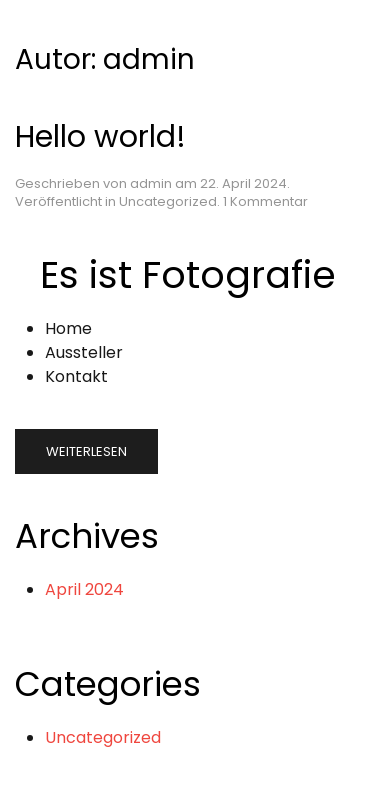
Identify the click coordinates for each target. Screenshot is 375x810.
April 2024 (84, 589)
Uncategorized (168, 201)
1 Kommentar (265, 201)
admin (151, 183)
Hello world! (100, 137)
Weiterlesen (86, 451)
